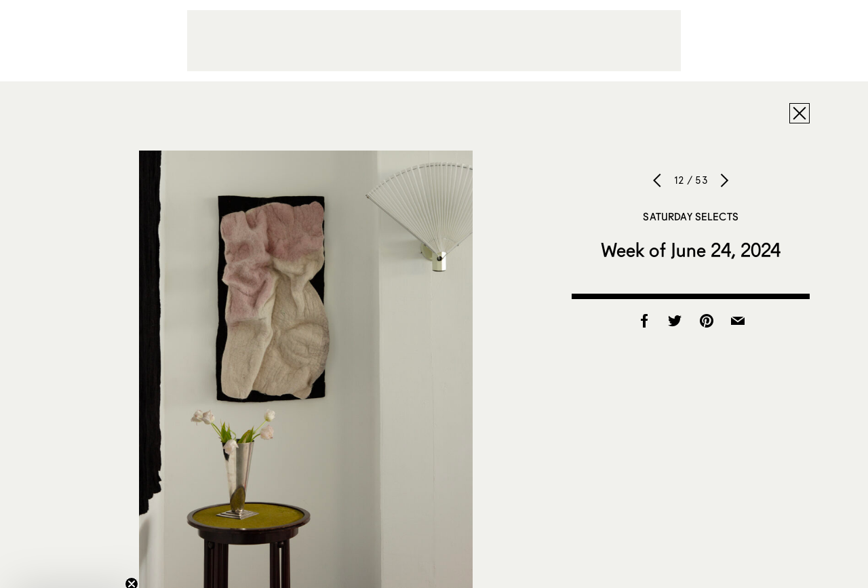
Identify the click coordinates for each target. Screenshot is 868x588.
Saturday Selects (690, 216)
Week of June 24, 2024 (691, 250)
